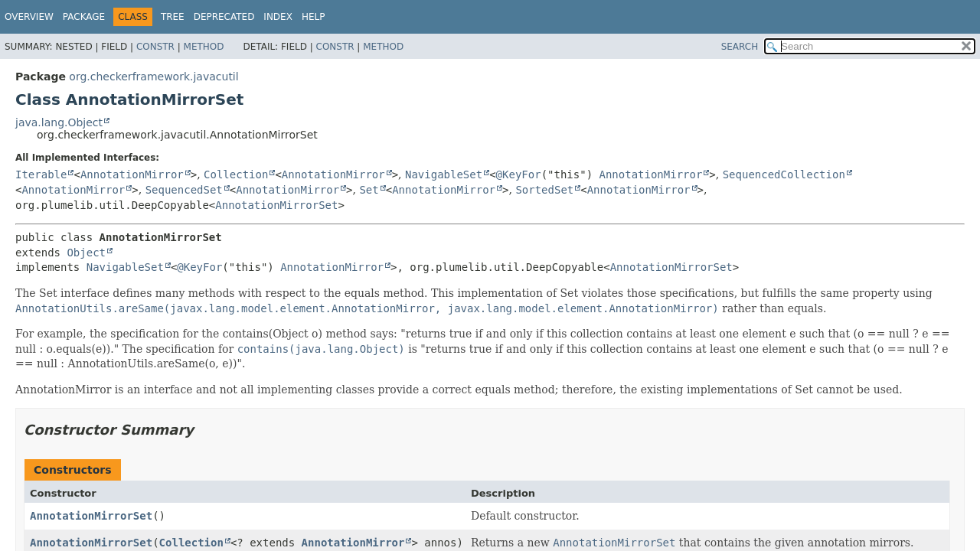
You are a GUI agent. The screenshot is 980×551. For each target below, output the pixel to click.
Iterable (41, 174)
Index (278, 17)
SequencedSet (184, 190)
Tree (173, 17)
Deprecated (224, 17)
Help (314, 17)
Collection (236, 174)
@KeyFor (519, 174)
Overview (29, 17)
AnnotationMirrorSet (276, 205)
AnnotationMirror (132, 174)
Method (204, 47)
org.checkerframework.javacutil (154, 77)
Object (86, 253)
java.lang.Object (59, 122)
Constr (155, 47)
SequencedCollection (784, 174)
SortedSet (544, 190)
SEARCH (740, 47)
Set (369, 190)
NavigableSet (444, 174)
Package (84, 17)
